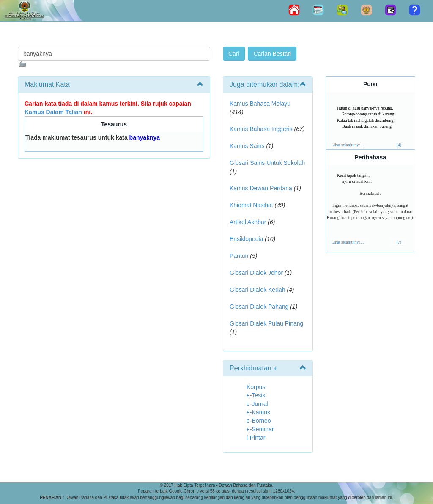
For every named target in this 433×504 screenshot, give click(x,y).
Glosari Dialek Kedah (258, 290)
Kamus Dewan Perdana (261, 188)
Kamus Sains (247, 146)
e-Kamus (258, 412)
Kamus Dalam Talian (53, 112)
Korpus (256, 387)
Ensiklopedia (246, 239)
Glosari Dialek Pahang (259, 307)
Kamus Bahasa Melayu (260, 104)
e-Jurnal (257, 404)
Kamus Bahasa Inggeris (261, 129)
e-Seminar (260, 429)
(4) (399, 145)
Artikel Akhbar (248, 222)
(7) (399, 242)
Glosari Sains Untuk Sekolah (267, 163)
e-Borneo (259, 421)
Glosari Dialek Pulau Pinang (266, 323)
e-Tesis (256, 395)
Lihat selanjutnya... (348, 145)
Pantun (239, 256)
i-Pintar (256, 438)
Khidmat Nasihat (251, 205)
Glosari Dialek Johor (256, 273)
